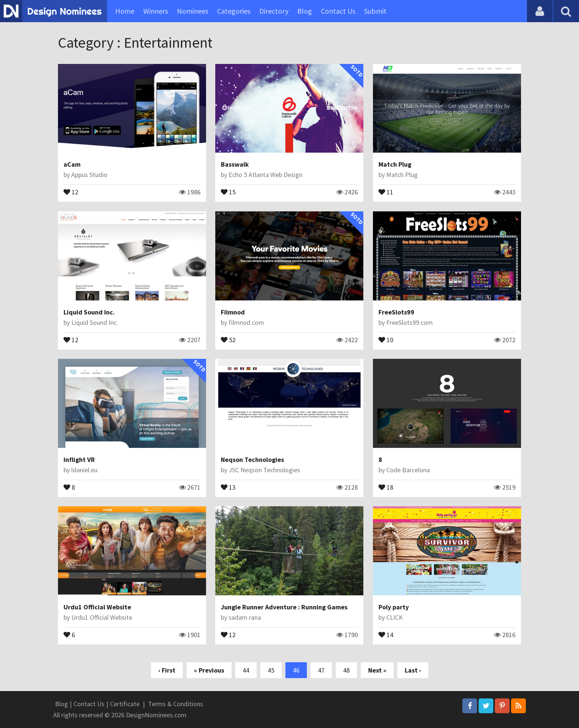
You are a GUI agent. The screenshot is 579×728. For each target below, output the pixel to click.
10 (386, 339)
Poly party (394, 607)
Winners (156, 11)
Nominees (193, 11)
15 (228, 191)
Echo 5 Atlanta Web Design (265, 175)
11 (386, 191)
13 (228, 487)
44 (246, 670)
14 (386, 634)
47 (321, 670)
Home (125, 11)
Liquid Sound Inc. (89, 312)
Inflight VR (79, 460)
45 (271, 670)
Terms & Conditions (176, 704)
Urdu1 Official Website (97, 607)
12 (71, 191)
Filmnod (233, 312)
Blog (305, 11)
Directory (274, 11)
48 (346, 670)
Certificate (125, 704)
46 (296, 670)
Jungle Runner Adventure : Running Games (284, 607)
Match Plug (395, 164)
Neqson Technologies (252, 460)
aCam (72, 164)
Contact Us (338, 11)
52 (228, 339)
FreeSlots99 (396, 312)
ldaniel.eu (84, 470)
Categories (234, 11)
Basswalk (235, 164)
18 (386, 487)
